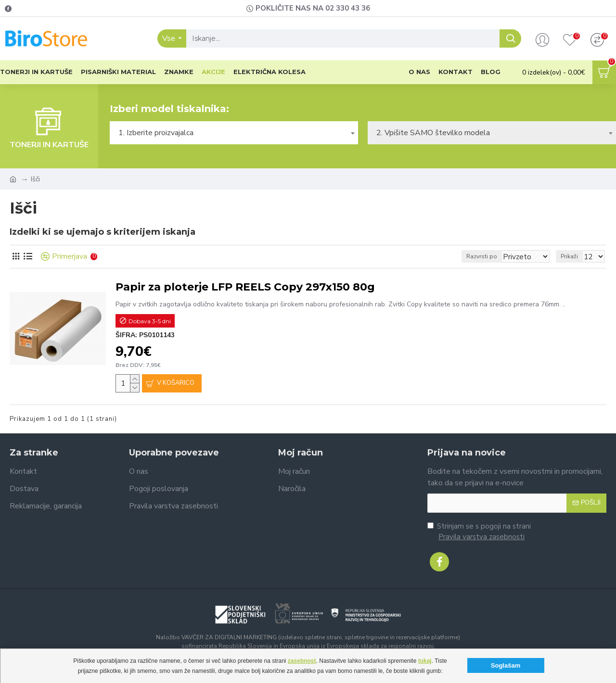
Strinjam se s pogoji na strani (479, 532)
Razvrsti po (492, 256)
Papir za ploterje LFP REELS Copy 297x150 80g (245, 287)
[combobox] (234, 133)
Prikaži (572, 256)
